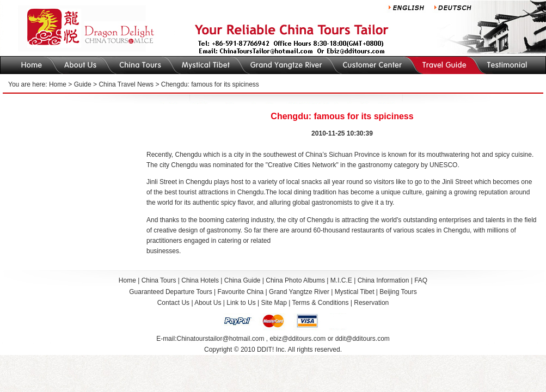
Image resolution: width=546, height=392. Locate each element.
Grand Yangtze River (299, 292)
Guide (83, 84)
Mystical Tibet (355, 292)
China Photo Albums (295, 280)
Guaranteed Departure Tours (171, 292)
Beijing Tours (398, 292)
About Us (208, 303)
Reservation (371, 303)
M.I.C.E (341, 280)
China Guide (243, 280)
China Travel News (126, 84)
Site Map (274, 303)
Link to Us (241, 303)
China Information (384, 280)
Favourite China (241, 292)
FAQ (421, 280)
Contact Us (173, 303)
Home (58, 84)
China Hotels (200, 280)
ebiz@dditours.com (297, 339)
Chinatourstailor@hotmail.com (220, 339)
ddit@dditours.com (363, 339)
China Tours (159, 280)
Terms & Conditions (320, 303)
